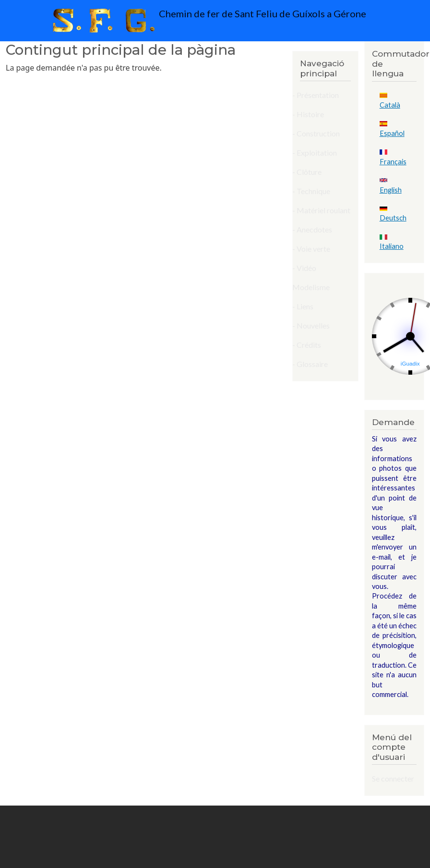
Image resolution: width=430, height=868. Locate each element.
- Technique (311, 191)
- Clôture (307, 172)
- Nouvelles (311, 325)
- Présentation (316, 95)
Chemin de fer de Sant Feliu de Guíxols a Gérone (207, 21)
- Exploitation (315, 153)
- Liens (303, 306)
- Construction (316, 133)
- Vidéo (304, 268)
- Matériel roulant (321, 210)
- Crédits (307, 345)
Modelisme (311, 287)
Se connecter (393, 778)
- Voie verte (311, 249)
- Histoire (308, 114)
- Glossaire (310, 364)
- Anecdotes (312, 229)
